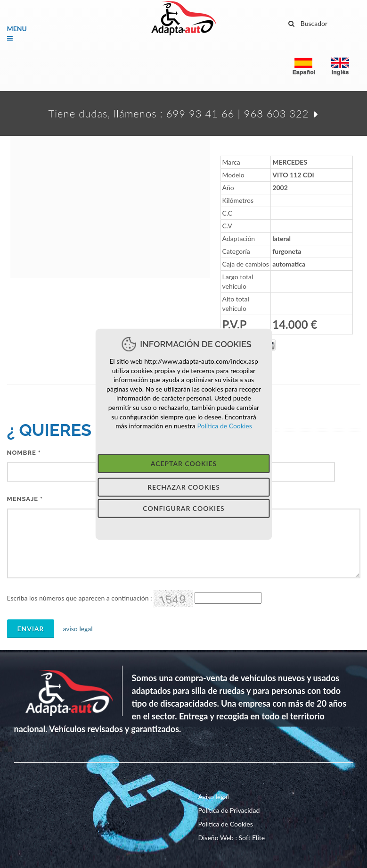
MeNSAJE (25, 499)
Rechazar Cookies (184, 487)
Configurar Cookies (183, 508)
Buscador (308, 22)
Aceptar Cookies (183, 463)
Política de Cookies (223, 426)
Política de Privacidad (229, 810)
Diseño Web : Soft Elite (232, 838)
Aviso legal (214, 797)
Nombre (24, 453)
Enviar (31, 629)
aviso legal (74, 629)
